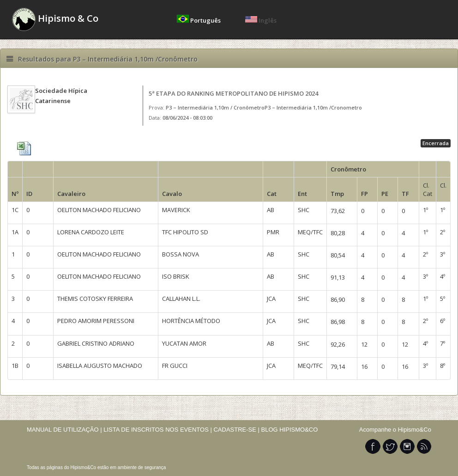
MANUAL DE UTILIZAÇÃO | (64, 430)
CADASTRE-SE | (237, 430)
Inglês (261, 20)
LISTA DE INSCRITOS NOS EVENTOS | (158, 430)
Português (199, 20)
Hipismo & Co (55, 19)
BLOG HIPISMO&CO (290, 430)
